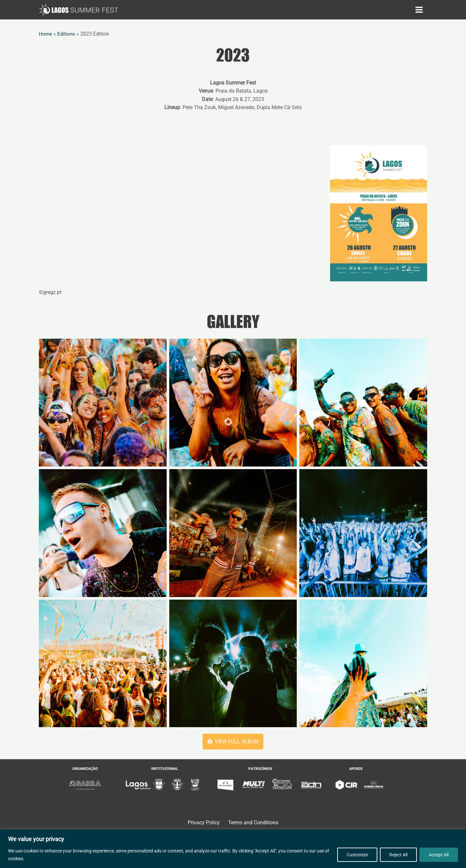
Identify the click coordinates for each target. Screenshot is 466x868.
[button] (233, 742)
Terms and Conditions (253, 823)
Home (46, 34)
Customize (357, 855)
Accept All (439, 855)
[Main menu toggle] (419, 10)
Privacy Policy (203, 823)
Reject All (398, 855)
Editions (67, 34)
